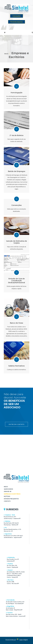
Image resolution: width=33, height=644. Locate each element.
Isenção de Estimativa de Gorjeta (17, 242)
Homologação (16, 93)
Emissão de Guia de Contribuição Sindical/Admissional (16, 281)
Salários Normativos (16, 366)
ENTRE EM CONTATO (16, 424)
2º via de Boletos (16, 135)
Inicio (6, 54)
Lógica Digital (22, 640)
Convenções (17, 16)
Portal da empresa (17, 22)
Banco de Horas (16, 323)
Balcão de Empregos (17, 171)
